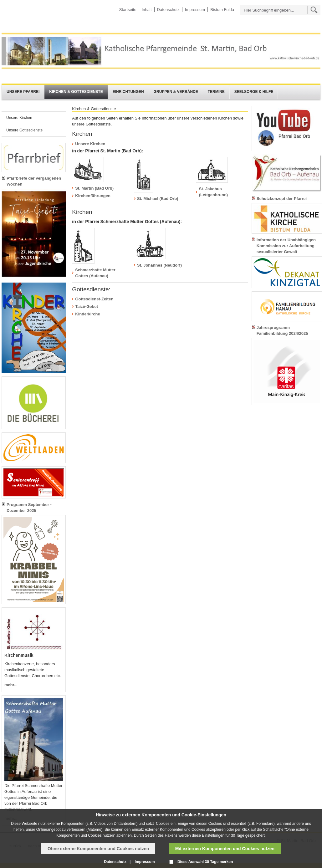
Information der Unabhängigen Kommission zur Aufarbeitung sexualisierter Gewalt (286, 246)
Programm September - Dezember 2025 (29, 508)
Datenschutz (168, 10)
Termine (216, 92)
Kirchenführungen (93, 196)
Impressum (195, 10)
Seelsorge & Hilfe (254, 92)
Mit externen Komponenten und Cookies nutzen (225, 849)
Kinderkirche (87, 314)
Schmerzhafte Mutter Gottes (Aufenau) (95, 273)
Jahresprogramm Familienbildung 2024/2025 (282, 330)
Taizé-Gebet (87, 306)
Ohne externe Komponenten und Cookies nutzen (98, 849)
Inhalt (147, 10)
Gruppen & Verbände (176, 92)
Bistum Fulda (222, 10)
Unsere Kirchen (19, 118)
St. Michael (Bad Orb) (158, 199)
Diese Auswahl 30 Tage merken (205, 862)
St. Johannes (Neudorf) (159, 265)
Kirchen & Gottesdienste (76, 92)
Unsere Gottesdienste (24, 130)
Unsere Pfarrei (23, 92)
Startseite (128, 10)
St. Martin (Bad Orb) (94, 188)
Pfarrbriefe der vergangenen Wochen (34, 181)
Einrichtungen (128, 92)
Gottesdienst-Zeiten (94, 299)
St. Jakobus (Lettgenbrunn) (213, 192)
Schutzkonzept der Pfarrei (282, 199)
